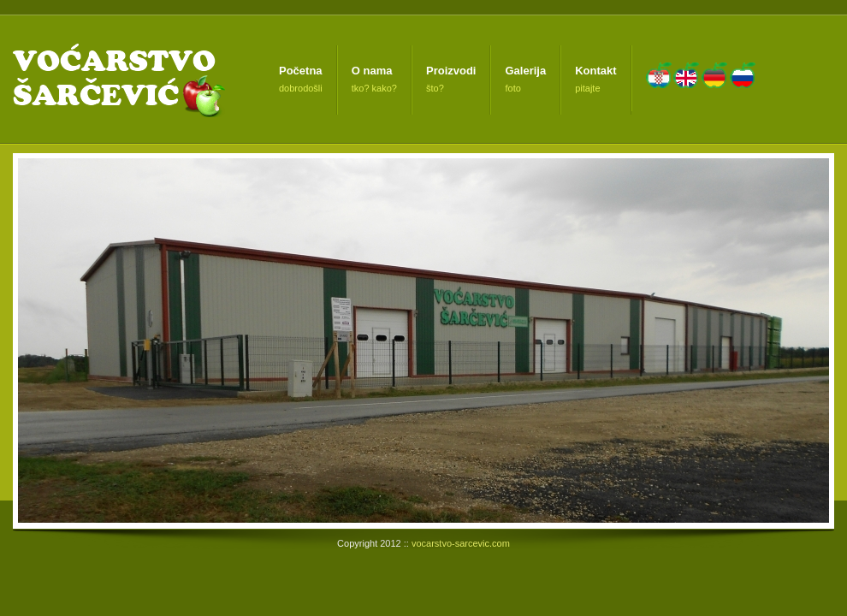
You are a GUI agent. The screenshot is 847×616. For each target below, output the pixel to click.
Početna (301, 71)
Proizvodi (451, 71)
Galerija (525, 71)
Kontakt (595, 71)
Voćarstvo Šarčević (117, 79)
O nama (372, 71)
